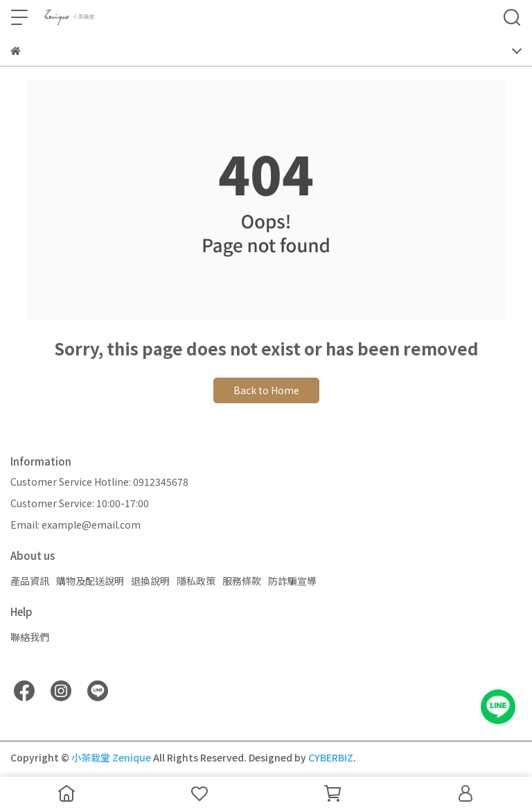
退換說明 (150, 581)
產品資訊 (30, 581)
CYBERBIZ (331, 757)
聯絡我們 (30, 637)
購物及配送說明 (90, 581)
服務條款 (242, 581)
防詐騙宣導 (292, 581)
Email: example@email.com (76, 525)
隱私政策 (196, 581)
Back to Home (266, 390)
